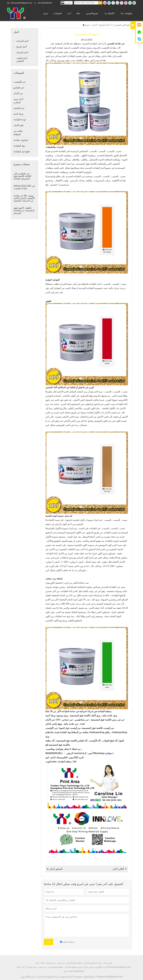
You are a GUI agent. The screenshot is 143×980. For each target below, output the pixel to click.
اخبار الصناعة (22, 41)
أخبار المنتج (105, 25)
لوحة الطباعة (20, 120)
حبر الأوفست (20, 82)
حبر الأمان (18, 93)
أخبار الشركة (22, 52)
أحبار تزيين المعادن (18, 101)
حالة (78, 13)
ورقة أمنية (18, 114)
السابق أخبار (55, 869)
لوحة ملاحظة (53, 732)
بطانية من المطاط (18, 133)
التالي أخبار (120, 869)
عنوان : (38, 963)
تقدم (49, 942)
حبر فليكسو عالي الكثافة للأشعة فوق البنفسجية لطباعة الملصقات (22, 177)
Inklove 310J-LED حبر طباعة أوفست (24, 187)
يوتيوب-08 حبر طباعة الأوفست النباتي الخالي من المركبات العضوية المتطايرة (24, 199)
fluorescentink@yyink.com (21, 3)
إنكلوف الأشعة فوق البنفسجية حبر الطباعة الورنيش (24, 210)
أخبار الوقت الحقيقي (22, 60)
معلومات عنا (127, 13)
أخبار (69, 13)
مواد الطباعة (19, 146)
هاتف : (66, 971)
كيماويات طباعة (21, 140)
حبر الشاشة (19, 108)
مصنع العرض (92, 13)
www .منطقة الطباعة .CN (64, 762)
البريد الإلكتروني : (101, 967)
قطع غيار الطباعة (22, 152)
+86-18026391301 (45, 3)
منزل (46, 13)
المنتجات (58, 13)
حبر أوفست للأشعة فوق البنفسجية (98, 728)
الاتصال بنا (109, 13)
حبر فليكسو (19, 88)
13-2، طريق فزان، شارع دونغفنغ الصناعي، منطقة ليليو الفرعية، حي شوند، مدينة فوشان (76, 963)
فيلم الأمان (19, 125)
